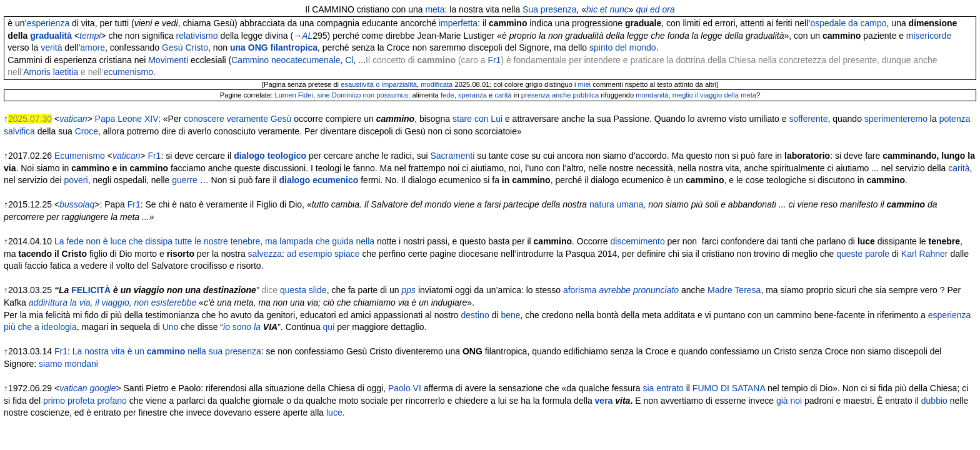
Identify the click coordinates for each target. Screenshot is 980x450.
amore (92, 47)
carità (503, 95)
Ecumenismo (80, 156)
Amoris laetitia (51, 72)
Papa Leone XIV (127, 119)
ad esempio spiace (323, 254)
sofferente (808, 119)
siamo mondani (68, 364)
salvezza (265, 254)
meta (435, 9)
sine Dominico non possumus (362, 95)
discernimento (638, 241)
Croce (87, 131)
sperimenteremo (896, 119)
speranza (472, 95)
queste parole (863, 254)
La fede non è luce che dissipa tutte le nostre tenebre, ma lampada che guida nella (214, 241)
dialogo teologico (270, 156)
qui (329, 327)
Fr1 (494, 60)
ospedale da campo (848, 23)
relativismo (197, 36)
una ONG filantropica (274, 47)
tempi (90, 36)
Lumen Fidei (294, 95)
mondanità (652, 95)
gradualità (51, 36)
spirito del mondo (623, 47)
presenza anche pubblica (560, 95)
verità (51, 47)
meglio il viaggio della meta (714, 95)
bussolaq (77, 204)
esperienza (48, 23)
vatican (73, 119)
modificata (437, 84)
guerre (184, 180)
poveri (76, 180)
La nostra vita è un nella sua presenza (167, 351)
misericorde (929, 36)
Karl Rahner (925, 254)
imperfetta (458, 23)
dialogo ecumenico (319, 180)
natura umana (616, 204)
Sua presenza (549, 9)
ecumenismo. (130, 72)
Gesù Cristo (185, 47)
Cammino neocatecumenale (286, 60)
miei (585, 84)
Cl (349, 60)
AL (307, 36)
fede (447, 95)
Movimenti (168, 60)
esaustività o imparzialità (379, 84)
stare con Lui (477, 119)
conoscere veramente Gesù (237, 119)
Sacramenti (452, 156)
